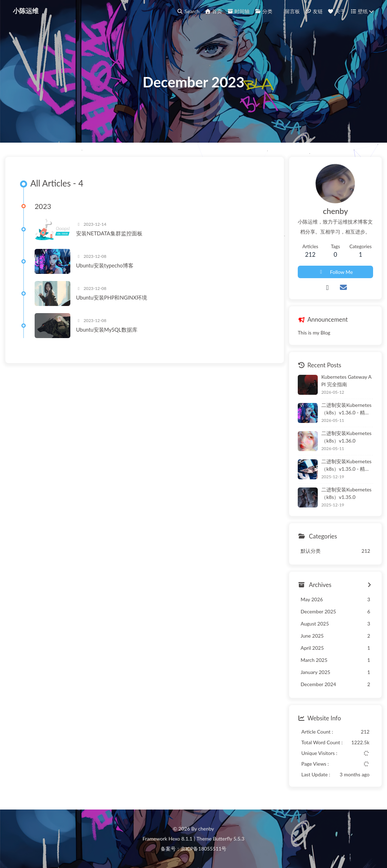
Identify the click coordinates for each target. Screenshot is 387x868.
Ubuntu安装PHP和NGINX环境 (112, 297)
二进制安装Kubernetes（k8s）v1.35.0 (346, 493)
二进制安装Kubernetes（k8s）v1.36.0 (346, 437)
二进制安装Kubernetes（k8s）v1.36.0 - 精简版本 (346, 409)
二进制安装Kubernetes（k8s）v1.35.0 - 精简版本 (346, 465)
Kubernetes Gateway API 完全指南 (346, 381)
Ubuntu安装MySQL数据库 (107, 330)
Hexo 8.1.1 (180, 839)
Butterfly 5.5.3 (228, 839)
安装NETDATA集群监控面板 (109, 233)
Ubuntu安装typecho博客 (105, 265)
